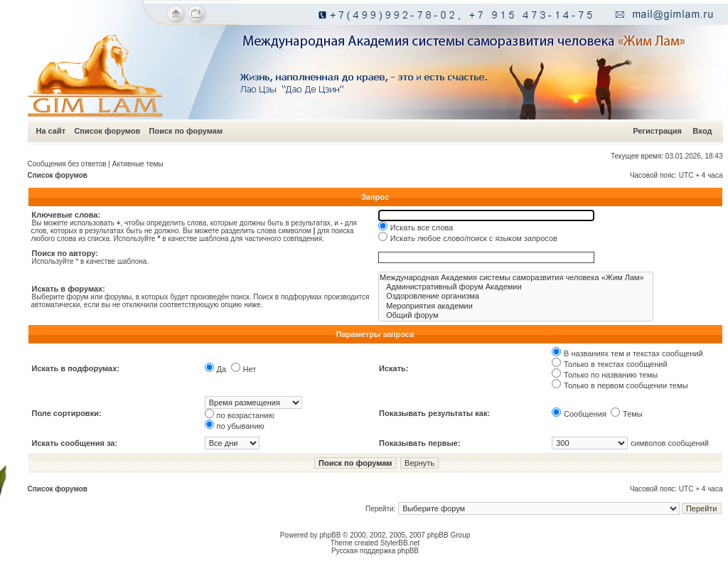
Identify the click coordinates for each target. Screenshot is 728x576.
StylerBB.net (400, 543)
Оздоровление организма (516, 296)
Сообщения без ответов (67, 164)
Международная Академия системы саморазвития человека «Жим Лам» (516, 278)
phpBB (330, 535)
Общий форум (516, 315)
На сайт (51, 131)
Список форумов (107, 131)
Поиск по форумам (186, 131)
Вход (702, 131)
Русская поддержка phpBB (375, 551)
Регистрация (657, 131)
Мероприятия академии (516, 306)
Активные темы (138, 164)
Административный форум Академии (516, 287)
